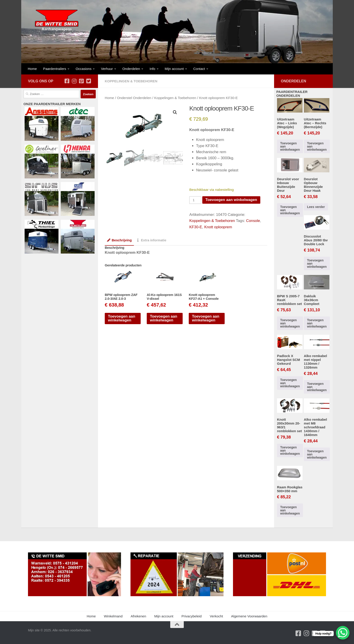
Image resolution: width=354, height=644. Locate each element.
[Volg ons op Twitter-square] (88, 81)
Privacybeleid (192, 616)
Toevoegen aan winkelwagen (232, 200)
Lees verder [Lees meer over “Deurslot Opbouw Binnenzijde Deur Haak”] (316, 207)
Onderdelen (131, 69)
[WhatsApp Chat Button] (343, 633)
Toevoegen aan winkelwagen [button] (122, 318)
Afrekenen (139, 616)
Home (32, 69)
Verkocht (216, 616)
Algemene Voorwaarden (249, 616)
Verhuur (107, 69)
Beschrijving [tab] (119, 240)
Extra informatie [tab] (151, 240)
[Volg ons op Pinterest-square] (81, 81)
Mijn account (174, 69)
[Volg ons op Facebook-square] (67, 81)
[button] (175, 112)
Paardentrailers (55, 69)
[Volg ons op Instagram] (74, 81)
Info (152, 69)
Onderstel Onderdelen (134, 98)
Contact (199, 69)
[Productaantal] (195, 200)
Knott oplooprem (218, 227)
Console (254, 220)
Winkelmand (113, 616)
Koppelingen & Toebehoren (131, 81)
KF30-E (196, 227)
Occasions (84, 69)
